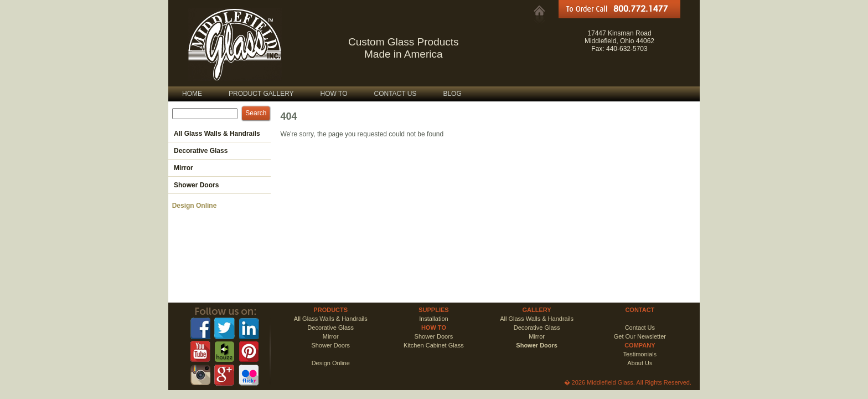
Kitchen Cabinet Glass (434, 345)
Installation (434, 319)
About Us (640, 363)
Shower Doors (434, 336)
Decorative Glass (330, 328)
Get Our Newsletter (640, 336)
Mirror (331, 336)
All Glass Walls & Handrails (331, 319)
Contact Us (640, 328)
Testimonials (640, 354)
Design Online (192, 206)
